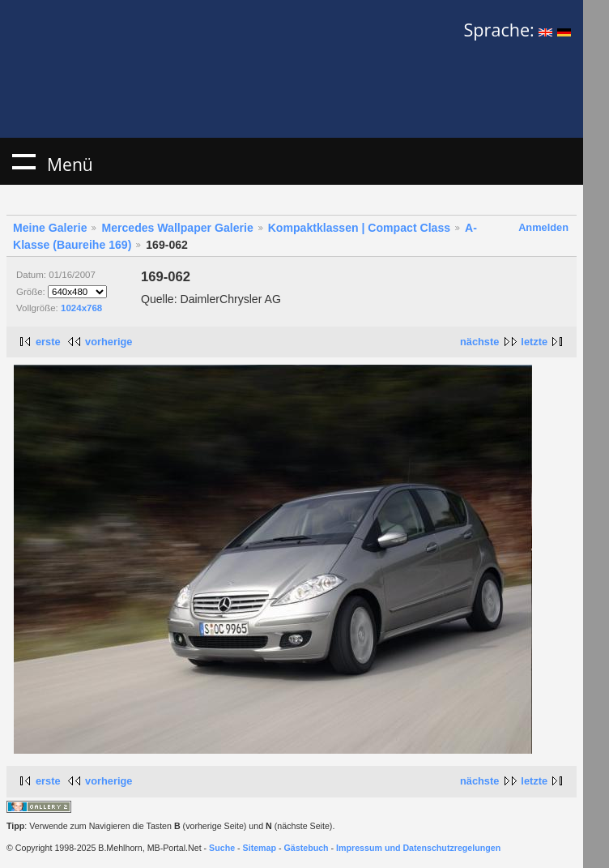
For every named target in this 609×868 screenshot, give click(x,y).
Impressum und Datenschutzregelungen (418, 848)
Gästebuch (307, 848)
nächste (479, 342)
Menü (23, 161)
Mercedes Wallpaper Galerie (177, 228)
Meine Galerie (50, 228)
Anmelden (543, 227)
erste (48, 342)
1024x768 (81, 308)
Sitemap (260, 848)
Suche (222, 848)
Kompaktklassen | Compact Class (359, 228)
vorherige (109, 342)
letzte (534, 342)
